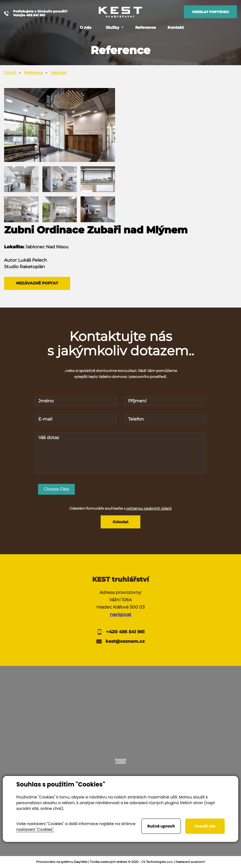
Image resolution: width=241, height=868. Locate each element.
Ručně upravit (161, 826)
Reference (33, 73)
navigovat (121, 615)
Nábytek (58, 73)
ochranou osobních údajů (149, 509)
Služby (113, 27)
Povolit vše (205, 826)
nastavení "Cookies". (35, 829)
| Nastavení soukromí (189, 862)
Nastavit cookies (121, 762)
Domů (10, 73)
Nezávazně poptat (37, 283)
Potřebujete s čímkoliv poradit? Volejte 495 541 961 (36, 13)
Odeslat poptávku (210, 12)
